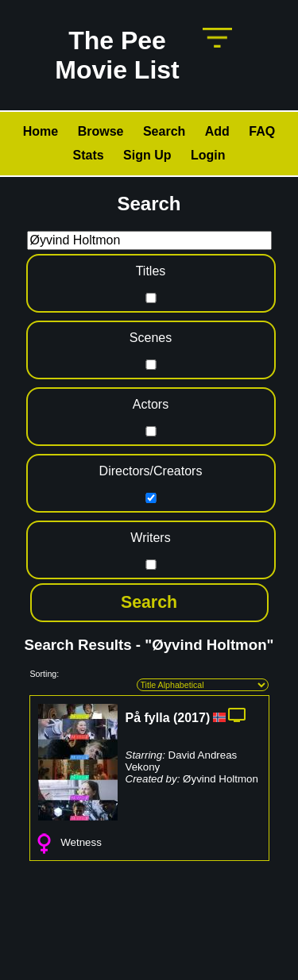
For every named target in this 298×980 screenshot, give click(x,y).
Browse (101, 131)
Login (208, 155)
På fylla (148, 718)
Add (217, 131)
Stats (88, 155)
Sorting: (45, 674)
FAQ (262, 131)
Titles (151, 271)
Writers (150, 538)
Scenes (151, 338)
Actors (151, 404)
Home (41, 131)
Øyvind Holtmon (221, 779)
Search (164, 131)
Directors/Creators (151, 471)
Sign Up (147, 155)
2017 (192, 718)
